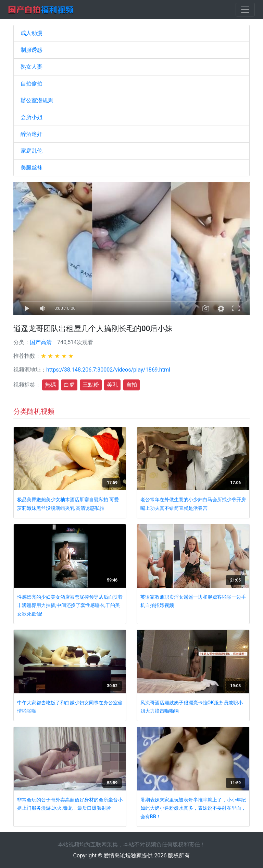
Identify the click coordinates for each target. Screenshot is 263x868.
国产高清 (41, 342)
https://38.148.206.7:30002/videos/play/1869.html (108, 370)
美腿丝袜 (32, 168)
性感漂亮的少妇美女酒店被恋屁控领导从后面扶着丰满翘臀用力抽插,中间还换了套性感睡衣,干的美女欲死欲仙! (70, 606)
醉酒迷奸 (32, 134)
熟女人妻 (32, 67)
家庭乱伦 (32, 151)
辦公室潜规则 (37, 100)
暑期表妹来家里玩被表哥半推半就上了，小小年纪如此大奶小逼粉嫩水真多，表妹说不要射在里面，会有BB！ (193, 808)
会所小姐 (32, 117)
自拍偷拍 (32, 84)
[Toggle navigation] (245, 10)
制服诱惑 (32, 50)
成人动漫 (32, 33)
